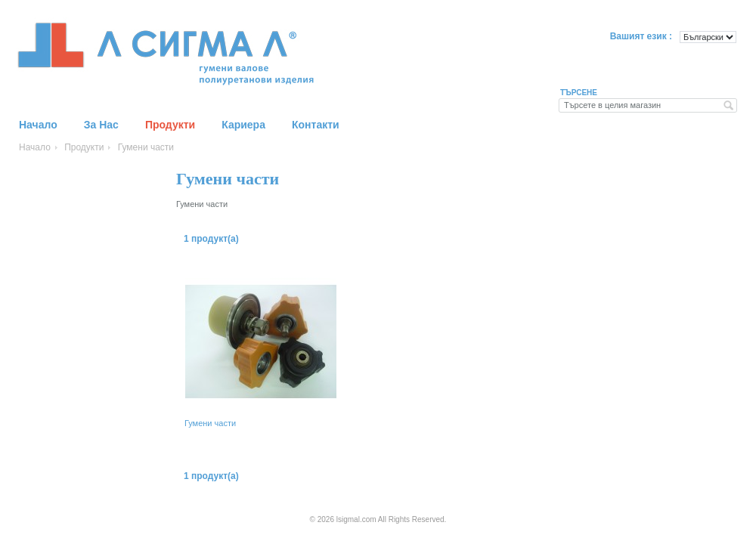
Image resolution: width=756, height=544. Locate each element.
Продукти (84, 147)
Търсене (579, 93)
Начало (35, 147)
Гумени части (210, 423)
